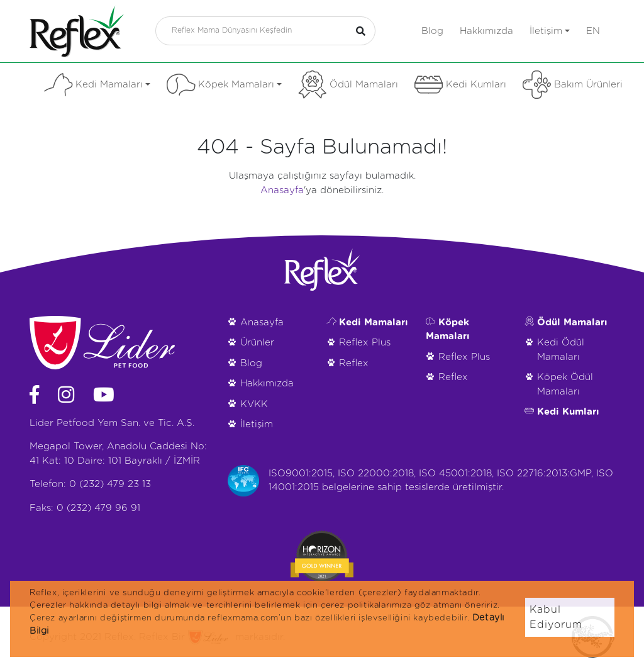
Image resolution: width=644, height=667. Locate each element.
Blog (432, 31)
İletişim (550, 31)
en (593, 31)
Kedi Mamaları (97, 85)
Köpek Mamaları (224, 85)
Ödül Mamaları (348, 85)
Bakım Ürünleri (573, 85)
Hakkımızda (486, 31)
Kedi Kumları (460, 85)
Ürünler (257, 343)
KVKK (254, 404)
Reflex (354, 363)
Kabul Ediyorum (556, 617)
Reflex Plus (365, 343)
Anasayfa (282, 190)
